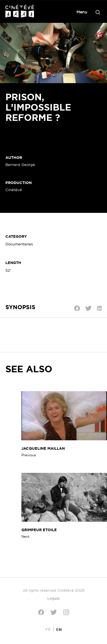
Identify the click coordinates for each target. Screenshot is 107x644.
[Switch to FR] (48, 629)
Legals (54, 598)
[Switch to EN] (59, 629)
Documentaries (19, 244)
